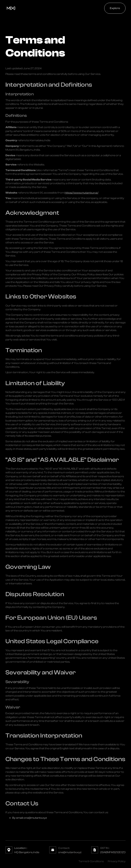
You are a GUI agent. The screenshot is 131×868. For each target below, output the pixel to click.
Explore (115, 8)
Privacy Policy (117, 861)
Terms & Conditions (91, 861)
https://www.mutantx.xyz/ (82, 193)
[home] (11, 8)
